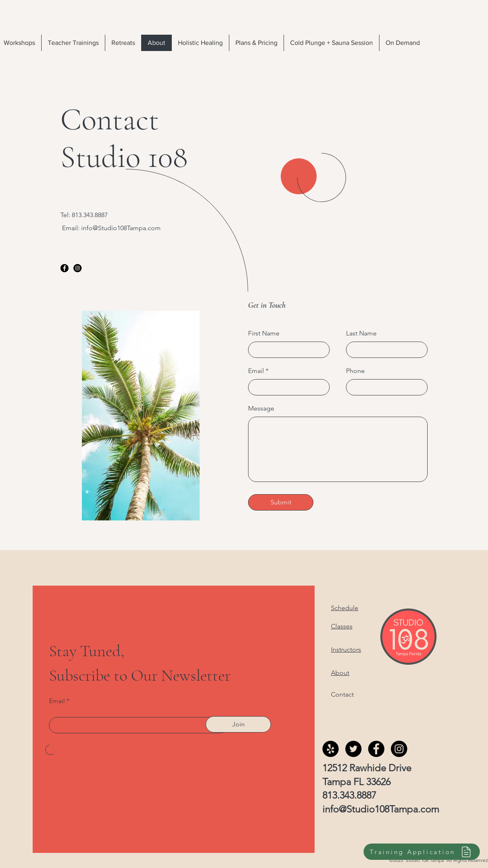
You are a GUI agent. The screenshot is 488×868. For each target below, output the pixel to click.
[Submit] (281, 502)
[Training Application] (422, 852)
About (340, 673)
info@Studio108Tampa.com (121, 228)
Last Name (361, 333)
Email (256, 371)
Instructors (346, 649)
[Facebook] (64, 268)
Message (261, 408)
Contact (342, 694)
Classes (342, 626)
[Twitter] (353, 749)
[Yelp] (331, 749)
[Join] (238, 724)
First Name (264, 333)
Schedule (345, 608)
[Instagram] (78, 268)
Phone (355, 371)
